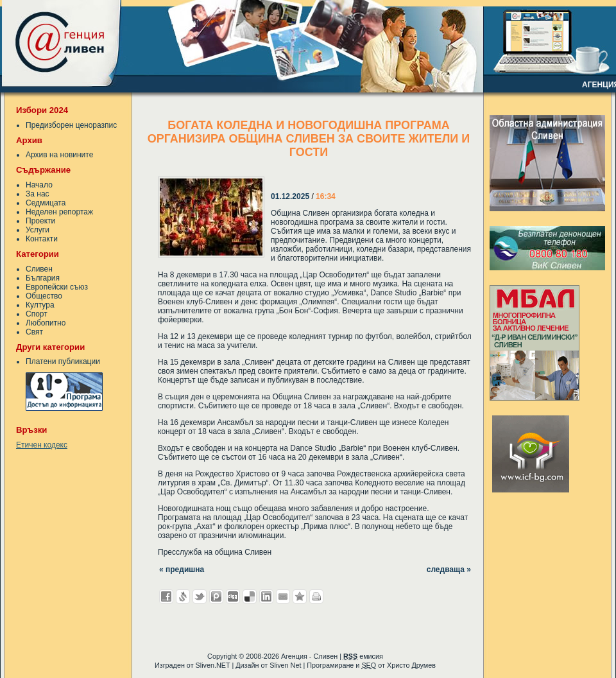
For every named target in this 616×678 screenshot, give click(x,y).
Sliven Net (285, 665)
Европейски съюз (57, 287)
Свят (34, 332)
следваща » (449, 569)
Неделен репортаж (59, 212)
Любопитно (46, 323)
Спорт (37, 314)
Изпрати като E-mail (283, 596)
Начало (39, 185)
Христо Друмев (411, 665)
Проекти (40, 221)
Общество (44, 296)
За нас (38, 194)
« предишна (182, 569)
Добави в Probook (216, 596)
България (43, 278)
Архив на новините (59, 155)
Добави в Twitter (200, 596)
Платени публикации (63, 361)
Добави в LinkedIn (266, 596)
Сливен (39, 269)
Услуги (38, 230)
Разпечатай (316, 596)
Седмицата (46, 203)
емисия (363, 656)
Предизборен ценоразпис (71, 125)
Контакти (42, 239)
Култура (40, 305)
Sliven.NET (213, 665)
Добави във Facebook (166, 596)
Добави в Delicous (250, 596)
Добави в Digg (233, 596)
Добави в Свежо (183, 596)
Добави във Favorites (300, 596)
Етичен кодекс (42, 445)
